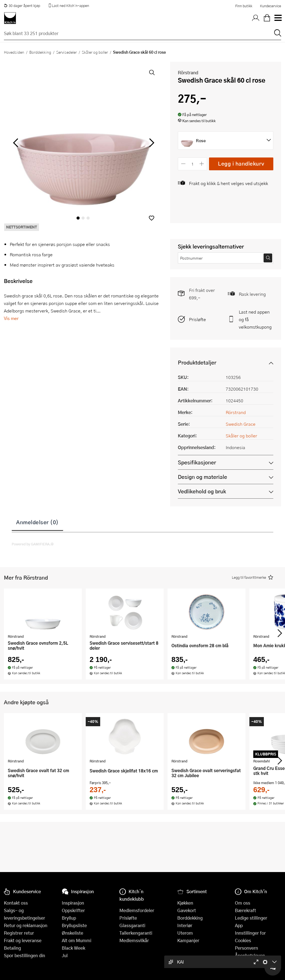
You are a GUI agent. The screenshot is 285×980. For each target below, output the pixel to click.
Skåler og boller (95, 52)
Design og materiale (202, 477)
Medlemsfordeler (137, 910)
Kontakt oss (16, 903)
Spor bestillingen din (24, 955)
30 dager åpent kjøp (22, 6)
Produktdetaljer (197, 362)
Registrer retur (19, 933)
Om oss (243, 903)
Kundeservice (271, 6)
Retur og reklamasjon (26, 925)
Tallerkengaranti (136, 933)
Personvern (246, 948)
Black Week (73, 948)
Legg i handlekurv (241, 163)
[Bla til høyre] (151, 143)
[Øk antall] (202, 164)
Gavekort (187, 910)
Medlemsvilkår (134, 940)
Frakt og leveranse (23, 940)
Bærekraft (245, 910)
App (239, 925)
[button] (152, 218)
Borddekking (40, 52)
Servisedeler (67, 52)
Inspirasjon (73, 903)
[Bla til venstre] (15, 143)
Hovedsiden (14, 52)
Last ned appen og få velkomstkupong (255, 319)
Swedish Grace (241, 424)
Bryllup (69, 918)
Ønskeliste (73, 933)
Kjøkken (185, 903)
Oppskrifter (73, 910)
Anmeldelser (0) (37, 522)
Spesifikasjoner (197, 462)
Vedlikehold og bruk (202, 491)
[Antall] (193, 164)
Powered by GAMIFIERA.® (33, 544)
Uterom (185, 933)
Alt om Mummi (77, 940)
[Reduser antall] (183, 164)
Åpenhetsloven (250, 955)
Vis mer (11, 318)
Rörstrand (188, 72)
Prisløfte (197, 319)
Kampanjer (188, 940)
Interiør (185, 925)
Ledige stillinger (251, 918)
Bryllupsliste (74, 925)
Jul (65, 955)
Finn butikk (244, 6)
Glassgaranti (132, 925)
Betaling (12, 948)
